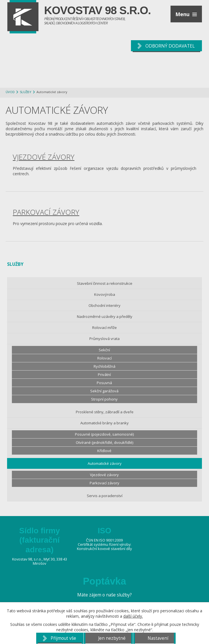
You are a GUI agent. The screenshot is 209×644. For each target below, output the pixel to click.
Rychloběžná (104, 366)
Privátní (104, 375)
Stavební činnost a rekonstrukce (105, 283)
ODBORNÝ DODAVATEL (170, 46)
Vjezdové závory (44, 157)
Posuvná (104, 383)
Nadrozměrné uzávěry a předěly (105, 316)
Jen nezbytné (112, 638)
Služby (26, 92)
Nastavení (158, 638)
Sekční (104, 350)
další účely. (133, 616)
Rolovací (104, 358)
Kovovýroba (105, 294)
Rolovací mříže (104, 328)
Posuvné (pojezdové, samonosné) (104, 434)
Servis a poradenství (105, 496)
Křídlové (104, 451)
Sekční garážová (104, 391)
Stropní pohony (104, 399)
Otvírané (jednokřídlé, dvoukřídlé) (104, 442)
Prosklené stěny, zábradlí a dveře (105, 412)
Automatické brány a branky (104, 423)
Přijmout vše (63, 638)
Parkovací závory (46, 212)
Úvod (10, 92)
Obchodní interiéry (104, 305)
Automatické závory (105, 463)
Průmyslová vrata (104, 339)
